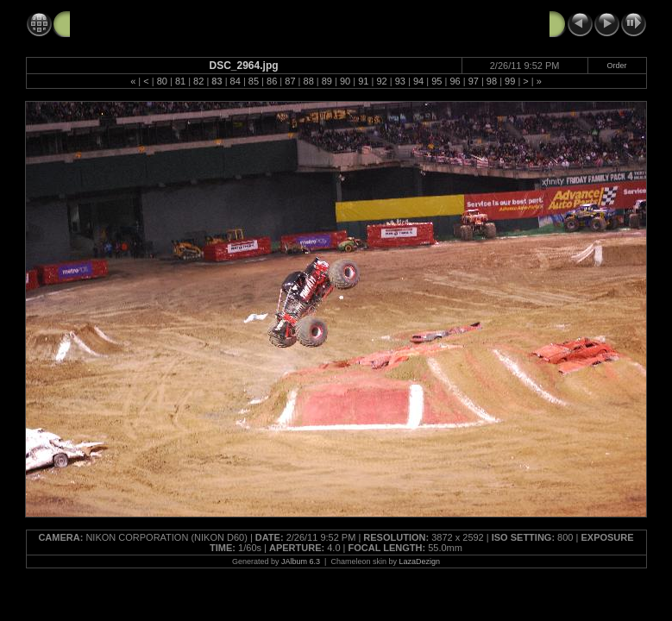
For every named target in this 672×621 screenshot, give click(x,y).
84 (236, 81)
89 (327, 81)
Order (617, 66)
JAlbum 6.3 (301, 561)
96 (455, 81)
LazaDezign (419, 561)
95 (436, 81)
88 (309, 81)
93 (400, 81)
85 (254, 81)
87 (290, 81)
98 (492, 81)
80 (162, 81)
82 (198, 81)
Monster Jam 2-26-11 (130, 23)
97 (474, 81)
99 (510, 81)
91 (363, 81)
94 (418, 81)
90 (345, 81)
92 (381, 81)
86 (272, 81)
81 (180, 81)
